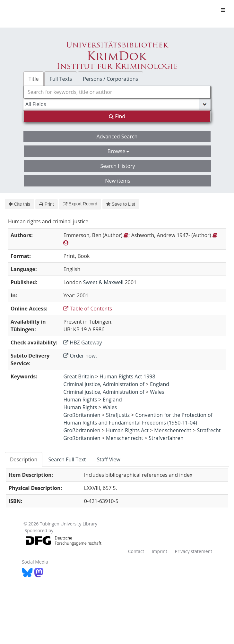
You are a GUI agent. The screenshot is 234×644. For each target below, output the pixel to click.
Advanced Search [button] (117, 136)
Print (46, 204)
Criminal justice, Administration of (104, 384)
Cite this (19, 204)
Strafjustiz (118, 415)
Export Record (80, 204)
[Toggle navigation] (223, 10)
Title (34, 79)
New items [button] (118, 181)
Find (117, 116)
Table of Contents (87, 309)
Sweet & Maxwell (103, 282)
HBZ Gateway (82, 343)
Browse (118, 151)
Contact (136, 551)
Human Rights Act (127, 430)
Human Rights (80, 400)
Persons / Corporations (110, 79)
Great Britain (78, 376)
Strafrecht (209, 430)
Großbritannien (82, 415)
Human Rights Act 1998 (127, 376)
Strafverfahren (166, 438)
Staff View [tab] (108, 459)
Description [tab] (24, 459)
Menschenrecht (173, 430)
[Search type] (117, 104)
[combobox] (117, 92)
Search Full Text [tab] (67, 459)
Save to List (121, 204)
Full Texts (61, 79)
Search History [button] (117, 166)
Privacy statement (194, 551)
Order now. (80, 356)
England (160, 384)
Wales (157, 392)
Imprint (160, 551)
